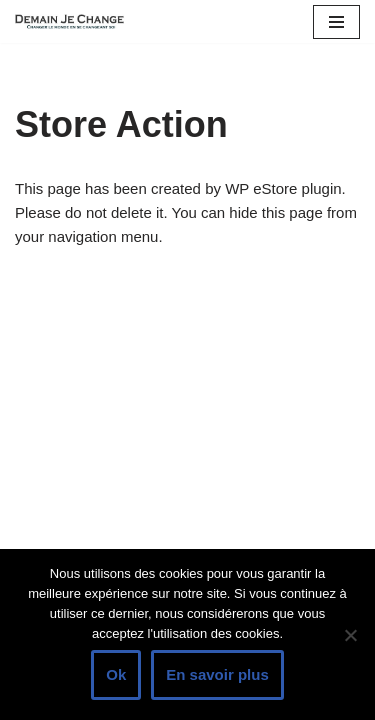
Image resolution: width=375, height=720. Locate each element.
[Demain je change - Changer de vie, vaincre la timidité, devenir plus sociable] (75, 21)
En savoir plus (217, 674)
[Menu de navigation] (336, 22)
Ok (116, 674)
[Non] (350, 635)
